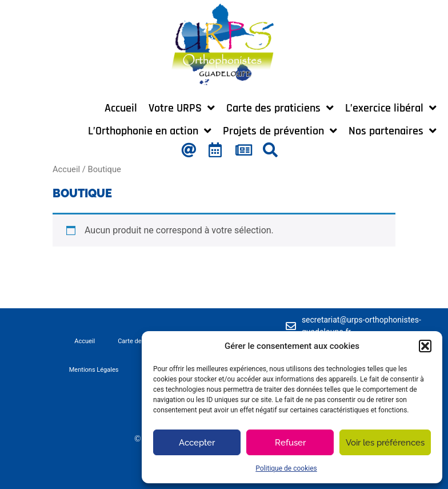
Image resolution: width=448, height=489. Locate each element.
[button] (425, 346)
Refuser (290, 443)
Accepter (197, 443)
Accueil (66, 169)
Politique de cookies (286, 468)
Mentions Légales (94, 370)
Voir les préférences (385, 443)
